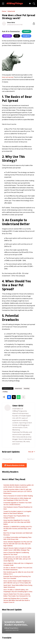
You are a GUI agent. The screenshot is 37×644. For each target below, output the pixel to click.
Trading (5, 392)
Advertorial (11, 11)
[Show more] (23, 397)
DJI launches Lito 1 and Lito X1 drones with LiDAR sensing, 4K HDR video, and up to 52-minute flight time (17, 559)
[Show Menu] (3, 4)
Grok (17, 36)
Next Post (30, 459)
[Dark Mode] (30, 4)
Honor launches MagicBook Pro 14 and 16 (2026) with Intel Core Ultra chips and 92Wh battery (17, 522)
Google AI (26, 36)
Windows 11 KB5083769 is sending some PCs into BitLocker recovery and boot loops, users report (18, 529)
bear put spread (8, 77)
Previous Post (8, 459)
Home (4, 11)
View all (31, 452)
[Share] (33, 24)
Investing (27, 388)
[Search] (34, 4)
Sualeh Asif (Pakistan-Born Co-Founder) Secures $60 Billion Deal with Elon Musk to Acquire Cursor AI (17, 600)
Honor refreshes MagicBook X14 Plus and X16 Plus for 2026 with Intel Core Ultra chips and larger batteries (18, 544)
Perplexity (7, 36)
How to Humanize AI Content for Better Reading (18, 496)
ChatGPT (27, 31)
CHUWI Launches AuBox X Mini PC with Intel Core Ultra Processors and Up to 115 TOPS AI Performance (18, 491)
